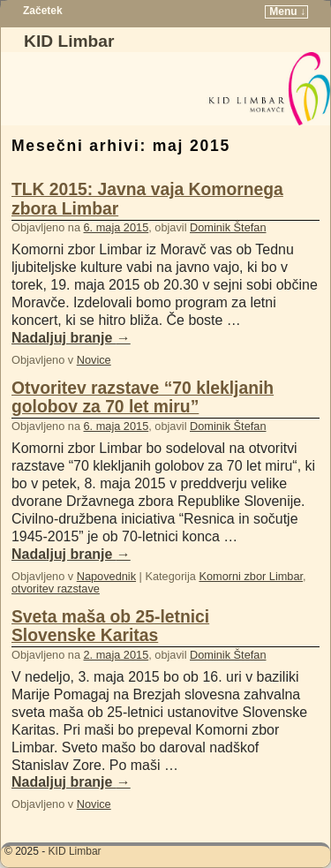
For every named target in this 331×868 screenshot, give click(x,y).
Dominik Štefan (228, 227)
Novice (94, 360)
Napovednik (106, 576)
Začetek (43, 11)
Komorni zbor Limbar (251, 576)
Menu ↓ (287, 11)
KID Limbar (69, 41)
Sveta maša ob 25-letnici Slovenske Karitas (110, 626)
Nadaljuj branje (71, 338)
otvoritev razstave (56, 589)
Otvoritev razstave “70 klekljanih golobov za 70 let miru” (143, 397)
